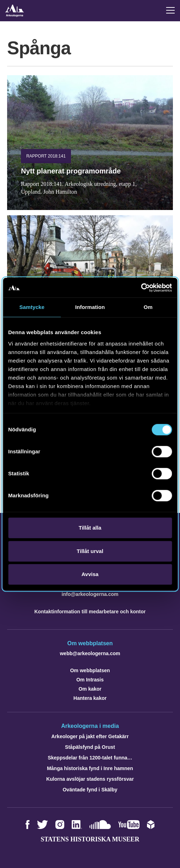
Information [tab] (90, 307)
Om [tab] (148, 307)
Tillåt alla (90, 528)
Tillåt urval (90, 551)
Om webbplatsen (90, 670)
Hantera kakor (90, 698)
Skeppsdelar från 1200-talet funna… (90, 758)
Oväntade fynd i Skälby (90, 790)
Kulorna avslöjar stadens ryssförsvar (90, 779)
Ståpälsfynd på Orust (90, 747)
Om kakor (90, 689)
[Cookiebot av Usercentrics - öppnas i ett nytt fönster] (141, 288)
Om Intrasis (90, 680)
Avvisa (90, 574)
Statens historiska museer (90, 839)
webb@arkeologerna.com (90, 653)
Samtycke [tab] (32, 307)
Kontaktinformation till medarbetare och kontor (90, 612)
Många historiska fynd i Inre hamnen (90, 768)
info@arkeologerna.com (90, 594)
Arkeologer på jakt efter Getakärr (90, 736)
